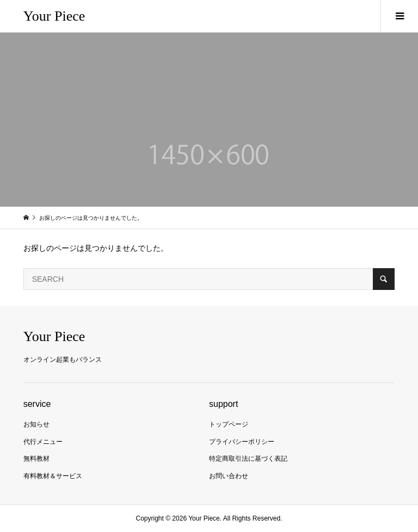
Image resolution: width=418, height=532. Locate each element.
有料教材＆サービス (53, 476)
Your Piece (54, 16)
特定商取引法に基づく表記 (248, 459)
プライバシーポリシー (242, 442)
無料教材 (36, 459)
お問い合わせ (229, 476)
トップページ (229, 424)
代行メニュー (43, 442)
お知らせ (36, 424)
